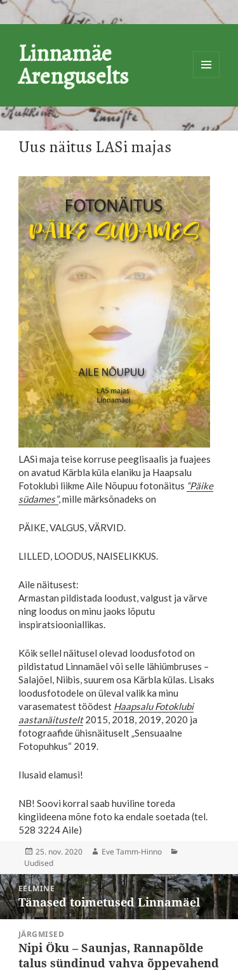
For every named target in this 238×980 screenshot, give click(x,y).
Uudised (39, 863)
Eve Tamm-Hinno (132, 852)
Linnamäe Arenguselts (74, 64)
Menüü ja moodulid (206, 65)
